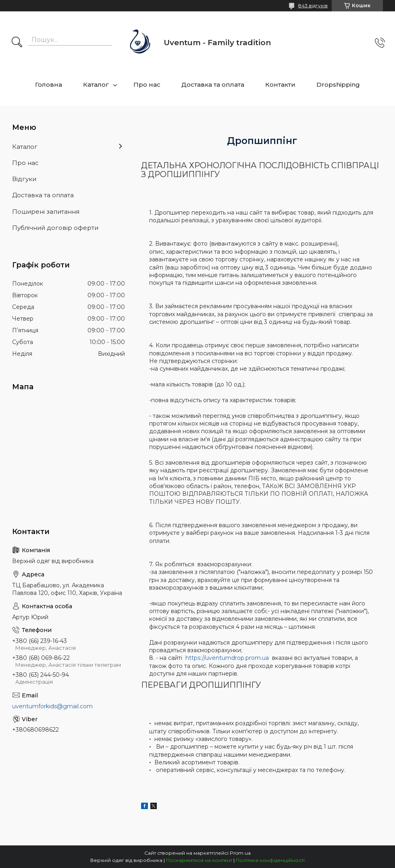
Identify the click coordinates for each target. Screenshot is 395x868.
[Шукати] (17, 43)
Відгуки (24, 179)
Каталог (96, 85)
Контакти (280, 85)
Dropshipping (338, 85)
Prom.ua (240, 853)
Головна (49, 85)
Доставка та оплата (213, 85)
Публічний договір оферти (55, 228)
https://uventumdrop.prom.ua (228, 658)
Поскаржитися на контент (199, 860)
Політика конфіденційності (270, 860)
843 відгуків (313, 5)
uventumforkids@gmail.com (52, 706)
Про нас (147, 85)
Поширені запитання (46, 212)
